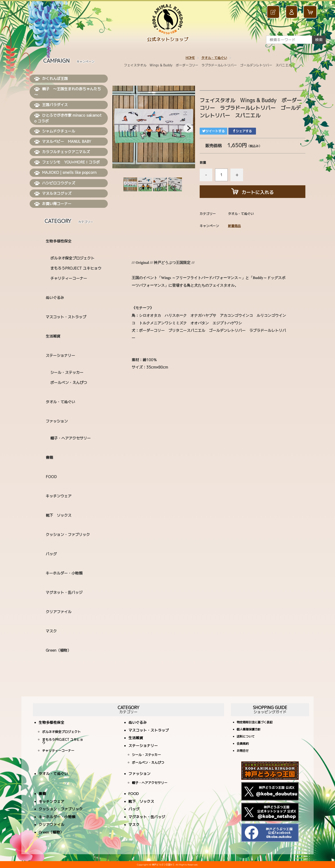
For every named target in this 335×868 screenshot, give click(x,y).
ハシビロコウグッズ (55, 183)
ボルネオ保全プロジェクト (72, 258)
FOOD (51, 477)
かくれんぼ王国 (51, 79)
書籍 (49, 457)
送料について (246, 737)
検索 (319, 40)
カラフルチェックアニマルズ (62, 152)
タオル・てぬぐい (214, 58)
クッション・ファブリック (68, 535)
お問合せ (243, 751)
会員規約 (243, 744)
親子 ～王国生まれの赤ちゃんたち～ (68, 92)
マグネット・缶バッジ (64, 592)
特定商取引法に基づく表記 (255, 723)
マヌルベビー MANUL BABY (63, 142)
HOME (190, 58)
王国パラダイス (51, 105)
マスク (51, 631)
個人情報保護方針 (249, 730)
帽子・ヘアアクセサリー (71, 438)
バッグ (51, 554)
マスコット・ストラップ (66, 317)
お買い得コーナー (53, 204)
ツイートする (213, 131)
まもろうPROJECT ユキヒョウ (76, 268)
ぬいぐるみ (55, 298)
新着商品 (234, 226)
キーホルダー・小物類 (64, 573)
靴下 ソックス (59, 515)
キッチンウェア (59, 496)
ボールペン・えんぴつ (69, 383)
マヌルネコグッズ (53, 194)
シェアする (242, 131)
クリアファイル (59, 612)
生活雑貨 (53, 336)
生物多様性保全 (59, 241)
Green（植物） (58, 650)
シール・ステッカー (67, 372)
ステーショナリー (60, 355)
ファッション (57, 421)
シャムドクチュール (55, 131)
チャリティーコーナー (69, 278)
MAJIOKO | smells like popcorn (65, 173)
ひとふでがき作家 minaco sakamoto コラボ (68, 118)
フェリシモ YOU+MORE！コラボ (67, 162)
